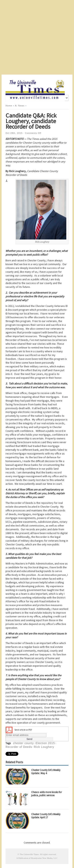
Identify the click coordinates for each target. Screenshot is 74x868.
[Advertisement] (37, 37)
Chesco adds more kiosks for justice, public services (46, 794)
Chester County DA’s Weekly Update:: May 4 (46, 772)
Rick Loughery (44, 747)
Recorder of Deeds (19, 747)
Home (9, 106)
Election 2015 (45, 743)
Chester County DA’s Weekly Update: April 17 (46, 816)
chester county (23, 743)
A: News (20, 106)
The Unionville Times (29, 854)
